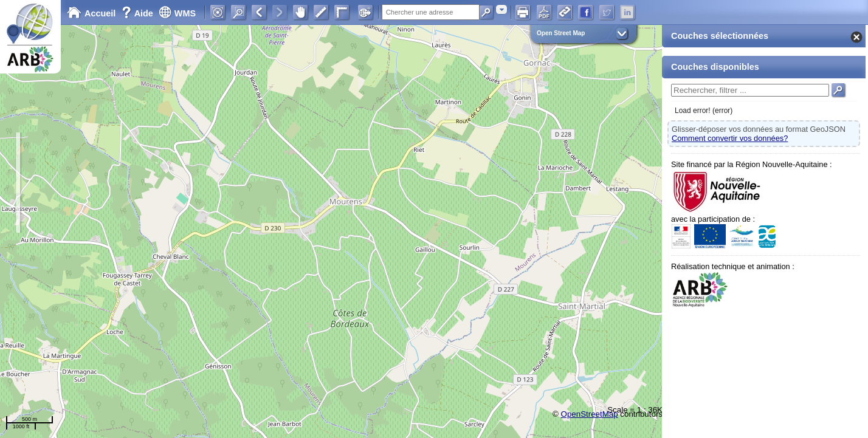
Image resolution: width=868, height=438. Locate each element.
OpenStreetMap (590, 414)
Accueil (91, 13)
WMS (177, 13)
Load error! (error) (704, 111)
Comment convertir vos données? (730, 138)
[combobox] (501, 9)
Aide (139, 13)
